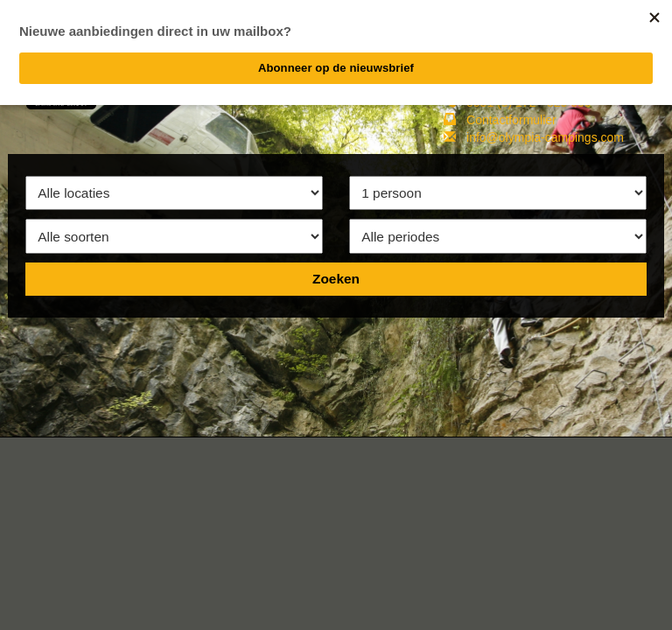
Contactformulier (511, 120)
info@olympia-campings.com (545, 137)
